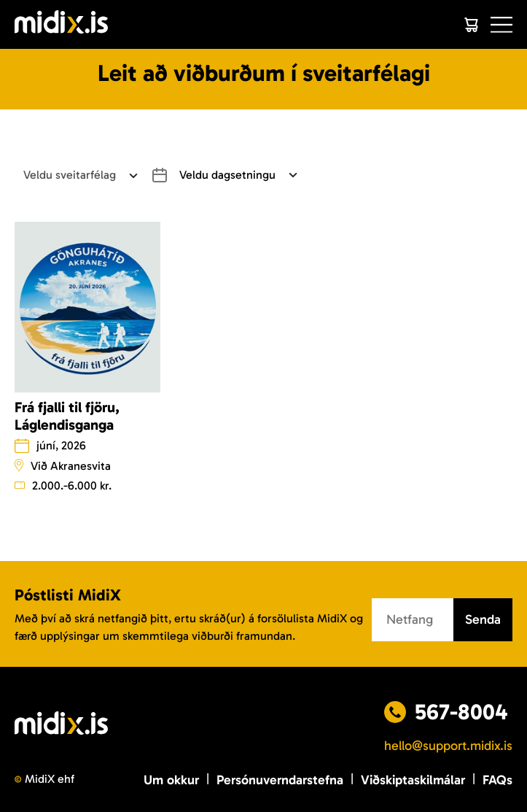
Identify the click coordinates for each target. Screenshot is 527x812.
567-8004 (461, 712)
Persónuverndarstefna (280, 780)
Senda (483, 619)
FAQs (497, 780)
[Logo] (61, 24)
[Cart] (471, 25)
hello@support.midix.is (448, 746)
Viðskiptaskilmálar (413, 780)
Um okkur (171, 780)
